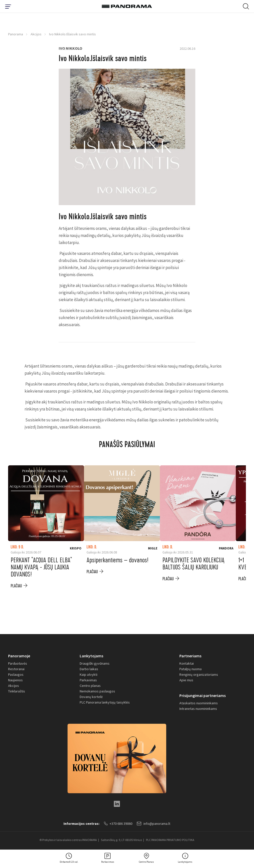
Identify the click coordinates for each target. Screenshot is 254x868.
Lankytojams (91, 656)
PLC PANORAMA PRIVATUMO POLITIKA (170, 840)
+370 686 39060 (118, 824)
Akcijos (36, 34)
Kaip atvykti (89, 674)
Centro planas (90, 686)
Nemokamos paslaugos (97, 691)
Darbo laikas (89, 669)
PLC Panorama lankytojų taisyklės (105, 702)
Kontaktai (187, 663)
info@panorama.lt (154, 824)
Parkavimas (88, 680)
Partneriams (190, 656)
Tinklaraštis (17, 691)
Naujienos (15, 680)
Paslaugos (16, 674)
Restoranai (16, 669)
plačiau (16, 586)
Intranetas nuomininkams (198, 709)
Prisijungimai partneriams (203, 695)
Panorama (16, 34)
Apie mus (186, 680)
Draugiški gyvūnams (95, 663)
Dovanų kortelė (91, 697)
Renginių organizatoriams (199, 674)
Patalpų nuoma (190, 669)
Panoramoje (19, 656)
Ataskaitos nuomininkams (199, 703)
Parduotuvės (18, 663)
